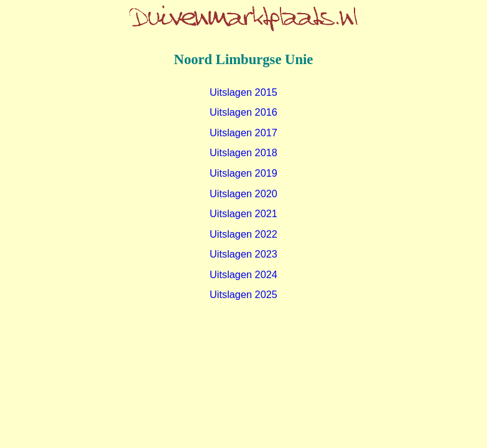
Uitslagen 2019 (243, 173)
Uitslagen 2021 (243, 213)
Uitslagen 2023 (243, 254)
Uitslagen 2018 (243, 152)
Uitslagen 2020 (243, 194)
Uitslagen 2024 (243, 274)
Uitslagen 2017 (243, 133)
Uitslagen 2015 (243, 92)
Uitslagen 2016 (243, 112)
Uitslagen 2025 (243, 294)
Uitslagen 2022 (243, 234)
